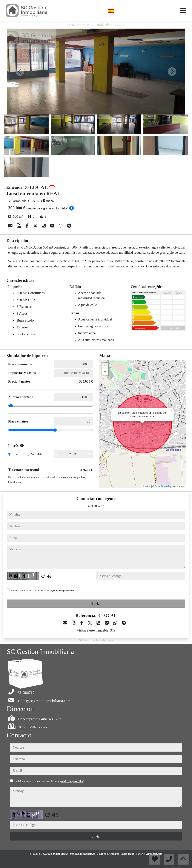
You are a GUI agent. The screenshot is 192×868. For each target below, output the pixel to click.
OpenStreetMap (163, 486)
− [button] (105, 372)
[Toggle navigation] (183, 11)
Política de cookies (108, 854)
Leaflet (147, 486)
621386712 (96, 506)
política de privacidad (63, 590)
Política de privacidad (83, 854)
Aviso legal (128, 854)
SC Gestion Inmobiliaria (54, 854)
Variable (37, 454)
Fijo (15, 454)
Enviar (96, 603)
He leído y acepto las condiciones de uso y (42, 590)
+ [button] (105, 366)
